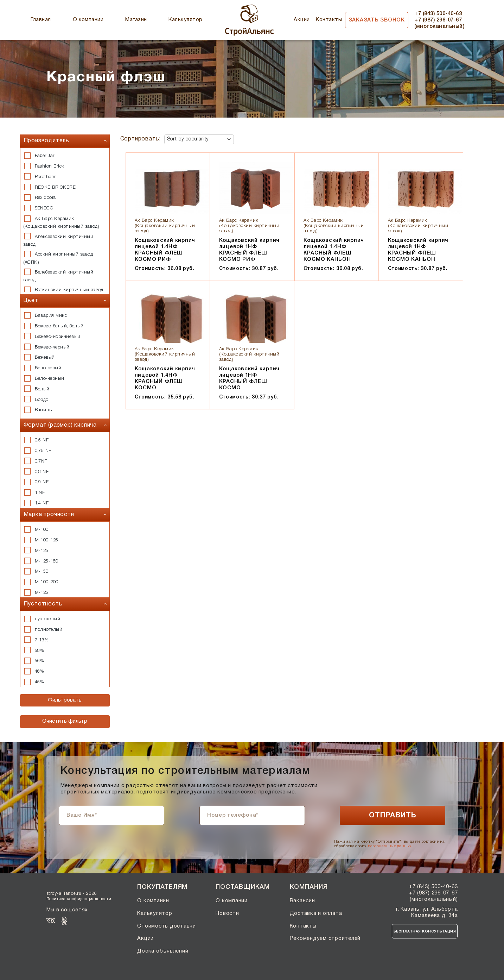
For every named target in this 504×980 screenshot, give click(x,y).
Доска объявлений (163, 951)
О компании (88, 20)
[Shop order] (199, 139)
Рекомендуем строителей (325, 938)
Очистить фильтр (65, 721)
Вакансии (302, 901)
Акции (302, 20)
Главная (41, 20)
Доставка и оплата (316, 913)
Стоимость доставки (167, 926)
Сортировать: (141, 139)
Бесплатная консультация (425, 932)
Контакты (329, 20)
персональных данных (390, 846)
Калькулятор (185, 20)
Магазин (136, 20)
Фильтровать (65, 700)
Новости (227, 913)
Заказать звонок (377, 20)
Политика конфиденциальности (79, 899)
